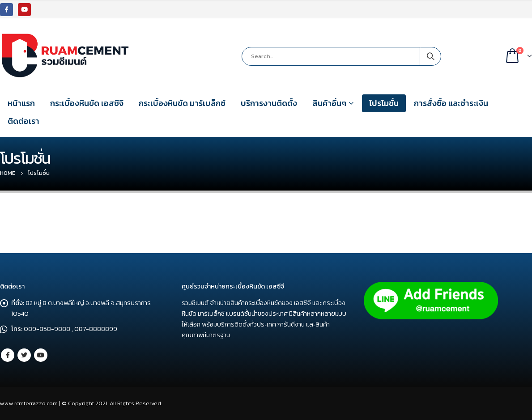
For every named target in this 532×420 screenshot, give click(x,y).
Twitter (24, 355)
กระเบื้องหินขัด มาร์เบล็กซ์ (182, 103)
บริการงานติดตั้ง (269, 103)
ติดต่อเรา (23, 121)
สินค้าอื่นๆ (329, 103)
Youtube (41, 355)
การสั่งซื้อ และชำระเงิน (451, 103)
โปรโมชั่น (384, 103)
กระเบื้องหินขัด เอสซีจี (87, 103)
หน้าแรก (21, 103)
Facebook (8, 355)
